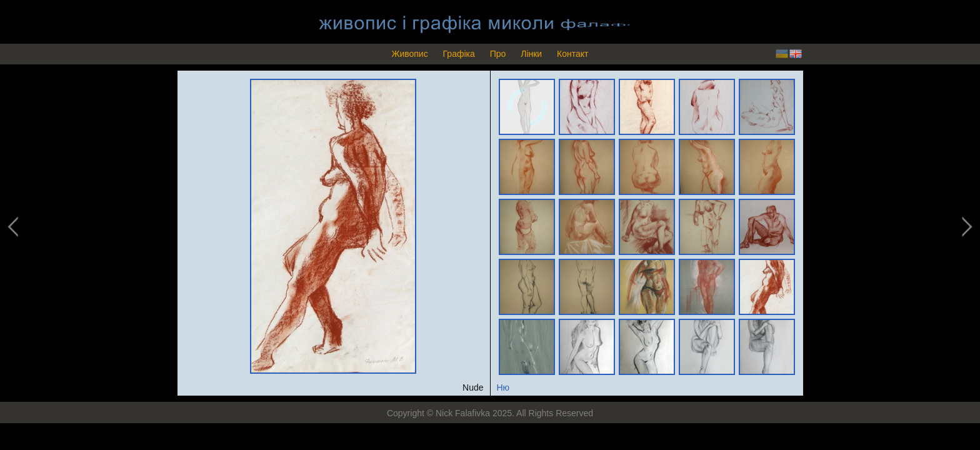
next (966, 227)
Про (498, 54)
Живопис (409, 54)
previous (14, 227)
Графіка (459, 54)
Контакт (572, 54)
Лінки (531, 54)
